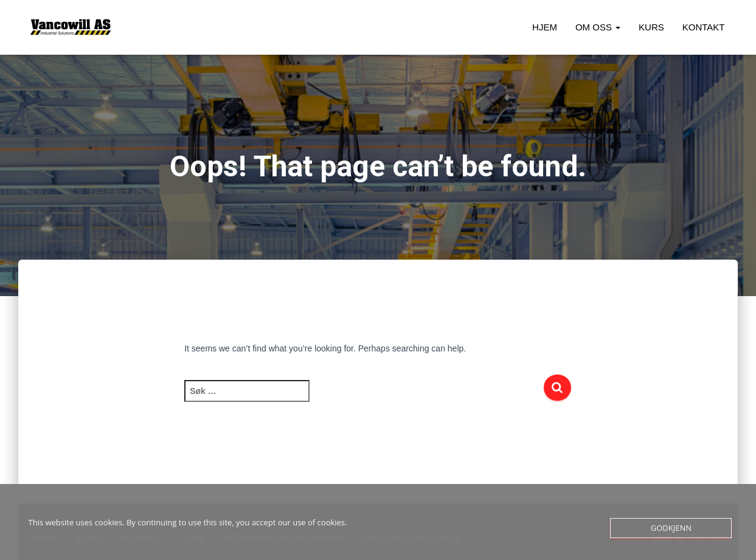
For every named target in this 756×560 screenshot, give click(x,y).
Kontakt (704, 27)
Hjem (545, 27)
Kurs (651, 27)
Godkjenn (671, 528)
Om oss (598, 27)
